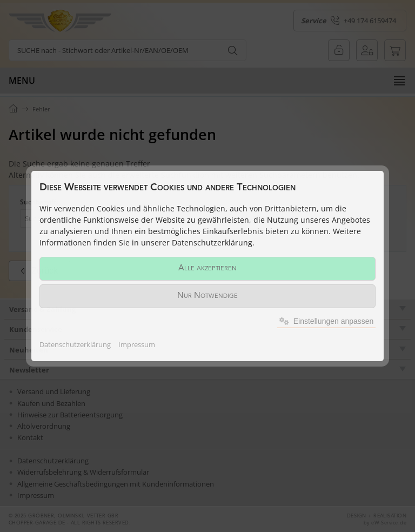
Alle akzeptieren (207, 268)
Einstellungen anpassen (327, 321)
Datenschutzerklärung (75, 344)
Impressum (137, 344)
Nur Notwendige (207, 296)
